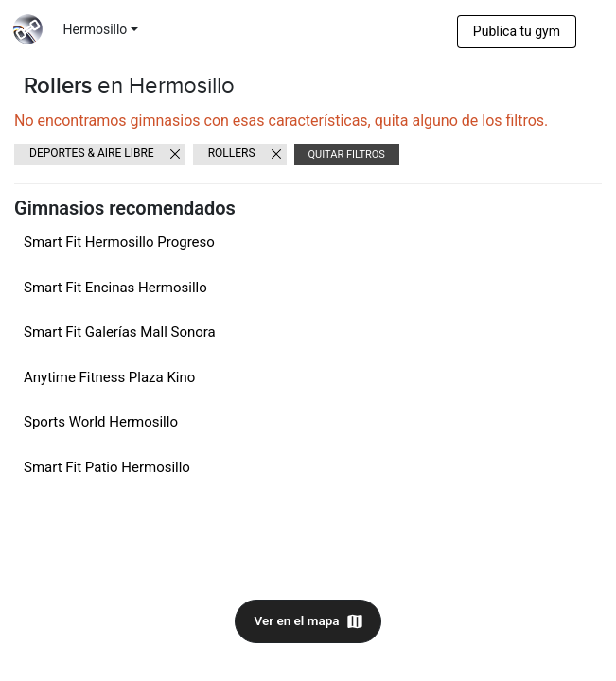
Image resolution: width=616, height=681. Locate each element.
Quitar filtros (347, 155)
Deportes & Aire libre (92, 153)
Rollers (232, 153)
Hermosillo (96, 29)
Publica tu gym (517, 31)
